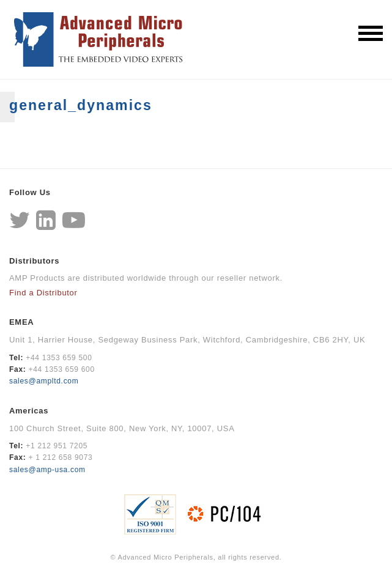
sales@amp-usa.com (47, 470)
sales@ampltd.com (44, 381)
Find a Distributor (43, 293)
